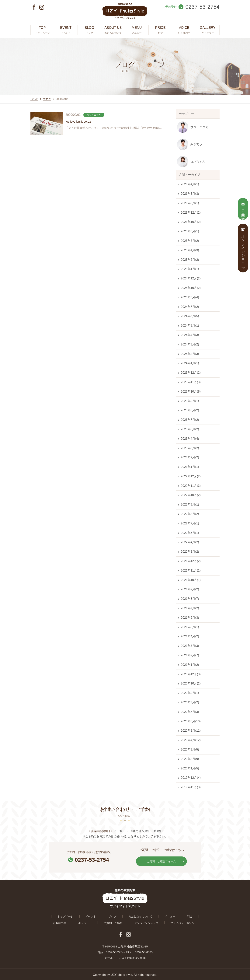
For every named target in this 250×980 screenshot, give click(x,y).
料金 (159, 915)
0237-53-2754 (89, 859)
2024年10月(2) (191, 288)
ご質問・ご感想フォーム (164, 861)
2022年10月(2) (191, 495)
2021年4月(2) (190, 636)
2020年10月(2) (191, 683)
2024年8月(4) (190, 297)
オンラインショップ (121, 922)
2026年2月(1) (190, 203)
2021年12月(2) (191, 561)
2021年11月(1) (191, 570)
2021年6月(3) (190, 618)
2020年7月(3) (190, 712)
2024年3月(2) (190, 344)
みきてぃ (196, 144)
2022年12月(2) (191, 476)
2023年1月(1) (190, 467)
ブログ (47, 99)
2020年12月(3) (191, 674)
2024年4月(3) (190, 335)
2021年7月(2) (190, 608)
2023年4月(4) (190, 439)
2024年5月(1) (190, 325)
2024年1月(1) (190, 363)
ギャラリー (199, 915)
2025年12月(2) (191, 213)
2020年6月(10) (191, 721)
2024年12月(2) (191, 278)
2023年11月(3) (191, 382)
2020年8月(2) (190, 702)
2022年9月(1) (190, 504)
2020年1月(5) (190, 768)
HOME (34, 99)
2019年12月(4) (191, 778)
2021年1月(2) (190, 665)
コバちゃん (198, 161)
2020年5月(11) (191, 731)
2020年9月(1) (190, 693)
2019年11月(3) (191, 787)
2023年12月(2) (191, 373)
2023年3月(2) (190, 448)
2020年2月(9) (190, 759)
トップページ (53, 915)
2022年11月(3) (191, 486)
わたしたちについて (117, 915)
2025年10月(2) (191, 222)
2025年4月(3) (190, 250)
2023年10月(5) (191, 392)
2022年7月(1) (190, 523)
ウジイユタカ (199, 127)
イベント (75, 915)
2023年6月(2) (190, 429)
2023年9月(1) (190, 401)
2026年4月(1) (190, 184)
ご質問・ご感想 (90, 922)
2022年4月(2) (190, 542)
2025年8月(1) (190, 231)
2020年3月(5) (190, 749)
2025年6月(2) (190, 241)
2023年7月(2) (190, 420)
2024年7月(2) (190, 307)
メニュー (143, 915)
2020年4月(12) (191, 740)
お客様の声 (177, 915)
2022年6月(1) (190, 533)
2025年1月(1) (190, 269)
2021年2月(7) (190, 655)
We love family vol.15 (80, 122)
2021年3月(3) (190, 646)
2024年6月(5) (190, 316)
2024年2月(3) (190, 354)
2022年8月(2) (190, 514)
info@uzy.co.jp (136, 956)
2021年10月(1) (191, 580)
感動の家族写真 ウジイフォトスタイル (125, 12)
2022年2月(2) (190, 552)
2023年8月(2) (190, 410)
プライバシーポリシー (155, 922)
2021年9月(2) (190, 589)
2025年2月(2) (190, 260)
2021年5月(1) (190, 627)
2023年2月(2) (190, 457)
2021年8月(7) (190, 599)
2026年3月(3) (190, 194)
